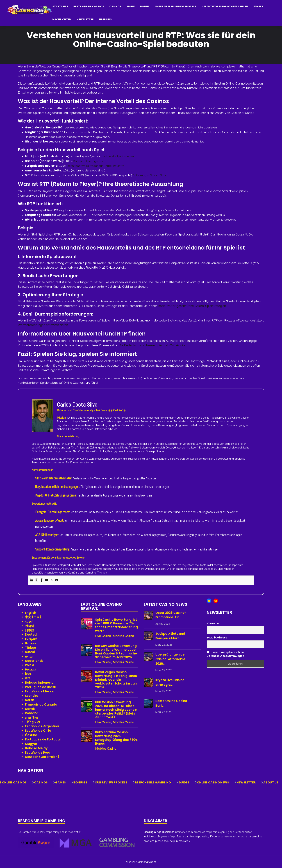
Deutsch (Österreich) (42, 757)
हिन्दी (29, 674)
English (31, 613)
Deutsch (32, 634)
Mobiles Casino (123, 636)
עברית (29, 656)
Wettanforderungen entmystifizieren (43, 325)
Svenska (32, 696)
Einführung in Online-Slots (149, 175)
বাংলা (27, 678)
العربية (29, 621)
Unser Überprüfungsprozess (176, 6)
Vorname (213, 623)
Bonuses (80, 782)
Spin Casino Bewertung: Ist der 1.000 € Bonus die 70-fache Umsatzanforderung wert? (116, 625)
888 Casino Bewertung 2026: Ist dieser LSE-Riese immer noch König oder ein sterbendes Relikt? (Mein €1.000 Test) (116, 710)
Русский (31, 669)
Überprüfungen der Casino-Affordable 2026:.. (171, 659)
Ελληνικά (31, 639)
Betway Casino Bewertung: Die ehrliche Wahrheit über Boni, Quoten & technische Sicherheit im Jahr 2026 (116, 652)
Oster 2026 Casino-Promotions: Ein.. (171, 615)
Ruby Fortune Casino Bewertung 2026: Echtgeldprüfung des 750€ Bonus (116, 738)
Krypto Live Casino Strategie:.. (170, 682)
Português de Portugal (43, 739)
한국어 (30, 626)
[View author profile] (43, 415)
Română (32, 713)
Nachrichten (62, 19)
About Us (271, 782)
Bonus (145, 6)
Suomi (30, 652)
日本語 (30, 630)
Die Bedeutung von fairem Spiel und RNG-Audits (152, 345)
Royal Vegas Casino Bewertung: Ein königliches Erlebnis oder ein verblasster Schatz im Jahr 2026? (117, 680)
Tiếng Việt (33, 722)
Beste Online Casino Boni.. (171, 703)
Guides (184, 782)
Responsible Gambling (153, 782)
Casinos (115, 6)
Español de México (40, 691)
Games (61, 782)
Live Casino (103, 636)
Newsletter (85, 19)
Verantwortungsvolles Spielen (225, 6)
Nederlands (34, 661)
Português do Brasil (40, 687)
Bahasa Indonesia (39, 683)
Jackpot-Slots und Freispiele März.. (170, 636)
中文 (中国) (33, 617)
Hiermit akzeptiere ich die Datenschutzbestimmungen (226, 654)
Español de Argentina (42, 726)
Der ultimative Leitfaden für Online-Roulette (96, 166)
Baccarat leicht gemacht (90, 161)
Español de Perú (38, 753)
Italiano (31, 643)
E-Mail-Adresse (217, 638)
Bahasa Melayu (37, 748)
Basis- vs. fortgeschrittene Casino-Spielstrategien (192, 306)
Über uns (105, 19)
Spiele (131, 6)
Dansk (30, 709)
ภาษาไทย (31, 718)
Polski (29, 665)
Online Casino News (213, 782)
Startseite (60, 6)
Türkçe (30, 648)
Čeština (31, 735)
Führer (258, 6)
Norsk (29, 700)
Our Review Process (111, 782)
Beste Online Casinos (89, 6)
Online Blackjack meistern (120, 156)
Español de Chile (38, 731)
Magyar (31, 744)
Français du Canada (41, 704)
